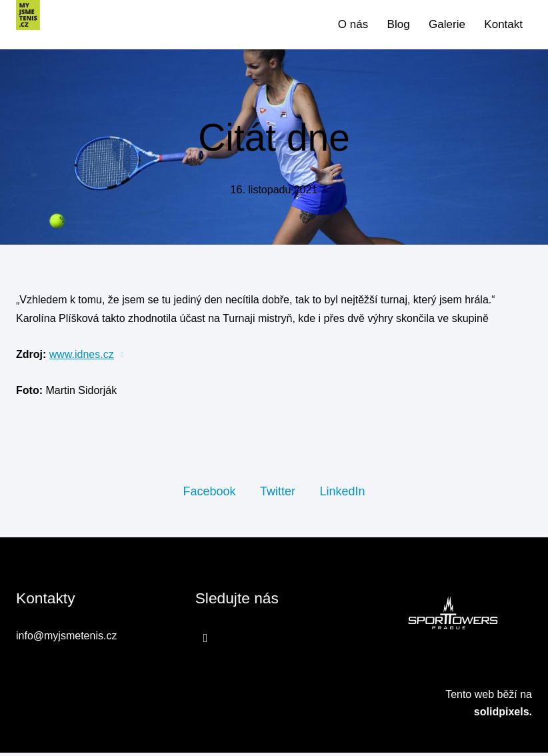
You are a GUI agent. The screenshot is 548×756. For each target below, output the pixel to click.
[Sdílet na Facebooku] (209, 494)
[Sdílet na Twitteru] (278, 494)
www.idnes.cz (82, 357)
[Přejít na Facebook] (206, 641)
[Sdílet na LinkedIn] (342, 494)
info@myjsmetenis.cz (66, 640)
